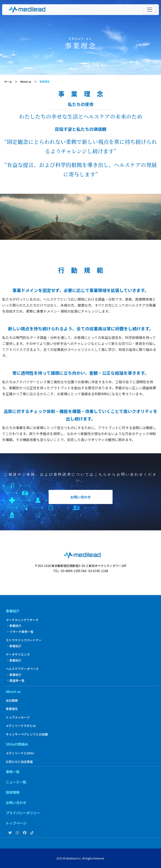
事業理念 (12, 709)
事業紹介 (13, 611)
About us (13, 691)
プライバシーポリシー (23, 813)
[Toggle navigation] (150, 10)
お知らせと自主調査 (19, 762)
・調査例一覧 (15, 680)
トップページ (16, 823)
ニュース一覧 (16, 782)
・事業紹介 (14, 626)
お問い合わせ (81, 497)
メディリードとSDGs (20, 753)
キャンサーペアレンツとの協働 (27, 734)
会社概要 (12, 700)
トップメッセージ (18, 717)
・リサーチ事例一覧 (20, 632)
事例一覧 (13, 772)
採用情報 (13, 792)
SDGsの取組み (17, 744)
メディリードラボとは (21, 726)
